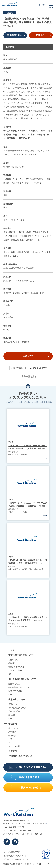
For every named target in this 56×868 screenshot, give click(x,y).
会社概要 (12, 736)
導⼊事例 (12, 715)
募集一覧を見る (28, 377)
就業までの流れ (15, 671)
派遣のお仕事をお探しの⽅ (21, 655)
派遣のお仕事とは (16, 667)
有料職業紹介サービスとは (20, 688)
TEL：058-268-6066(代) (14, 827)
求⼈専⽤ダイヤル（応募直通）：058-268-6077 (24, 834)
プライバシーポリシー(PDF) (16, 859)
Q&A (10, 674)
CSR (10, 743)
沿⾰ (10, 739)
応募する (40, 35)
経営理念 (12, 732)
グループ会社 (14, 747)
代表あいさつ (14, 729)
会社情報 (13, 724)
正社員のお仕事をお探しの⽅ (22, 679)
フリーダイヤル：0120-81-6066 (17, 830)
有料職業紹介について (18, 708)
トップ (11, 650)
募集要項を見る (15, 35)
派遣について (14, 704)
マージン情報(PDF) (12, 852)
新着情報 (13, 751)
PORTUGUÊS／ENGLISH (21, 756)
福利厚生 (12, 663)
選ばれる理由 (14, 660)
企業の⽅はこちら (17, 699)
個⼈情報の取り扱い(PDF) (15, 856)
